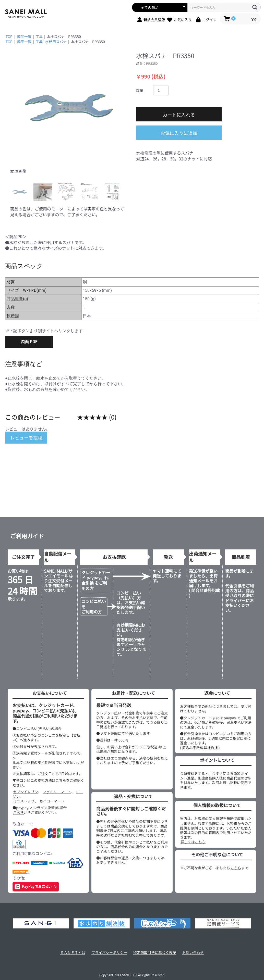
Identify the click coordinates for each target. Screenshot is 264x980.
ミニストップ (24, 801)
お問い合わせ (193, 953)
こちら (18, 812)
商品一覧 (24, 36)
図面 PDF (29, 342)
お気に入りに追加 (179, 133)
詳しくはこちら (193, 842)
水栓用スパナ (56, 42)
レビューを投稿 (26, 437)
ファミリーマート (57, 792)
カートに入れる (179, 115)
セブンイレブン (25, 792)
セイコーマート (52, 801)
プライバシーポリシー (109, 953)
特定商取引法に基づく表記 (155, 953)
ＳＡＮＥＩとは (73, 953)
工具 (39, 36)
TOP (9, 36)
